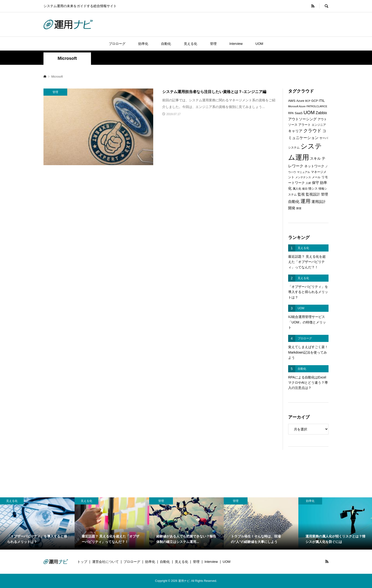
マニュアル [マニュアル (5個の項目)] (303, 172)
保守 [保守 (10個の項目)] (315, 183)
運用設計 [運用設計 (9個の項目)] (319, 202)
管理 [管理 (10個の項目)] (324, 194)
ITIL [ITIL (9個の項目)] (322, 101)
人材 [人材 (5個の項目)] (308, 183)
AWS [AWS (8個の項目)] (292, 101)
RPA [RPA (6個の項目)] (291, 113)
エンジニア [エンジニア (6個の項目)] (319, 125)
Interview (236, 44)
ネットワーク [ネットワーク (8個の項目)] (314, 166)
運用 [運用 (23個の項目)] (305, 201)
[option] (37, 523)
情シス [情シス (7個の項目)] (313, 189)
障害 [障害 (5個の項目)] (299, 208)
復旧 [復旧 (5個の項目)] (305, 189)
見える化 (191, 44)
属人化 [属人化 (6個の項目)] (297, 189)
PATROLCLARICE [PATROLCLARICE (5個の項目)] (317, 106)
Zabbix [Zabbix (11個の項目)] (321, 113)
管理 (213, 44)
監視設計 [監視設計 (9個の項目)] (313, 194)
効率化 (143, 44)
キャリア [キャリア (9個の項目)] (295, 131)
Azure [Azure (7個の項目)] (300, 101)
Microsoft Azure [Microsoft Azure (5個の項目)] (297, 106)
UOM (259, 44)
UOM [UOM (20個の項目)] (309, 112)
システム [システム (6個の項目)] (294, 148)
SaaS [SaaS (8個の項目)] (298, 113)
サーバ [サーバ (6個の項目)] (324, 138)
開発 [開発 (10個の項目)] (292, 208)
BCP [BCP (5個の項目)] (308, 101)
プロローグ (117, 44)
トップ (82, 562)
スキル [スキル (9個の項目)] (315, 159)
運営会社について (105, 562)
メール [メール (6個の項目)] (316, 177)
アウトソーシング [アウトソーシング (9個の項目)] (302, 119)
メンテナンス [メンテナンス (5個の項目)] (303, 177)
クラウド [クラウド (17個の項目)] (312, 131)
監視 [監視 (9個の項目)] (301, 194)
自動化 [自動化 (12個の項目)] (294, 201)
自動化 (166, 44)
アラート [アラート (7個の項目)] (305, 125)
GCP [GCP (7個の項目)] (315, 101)
